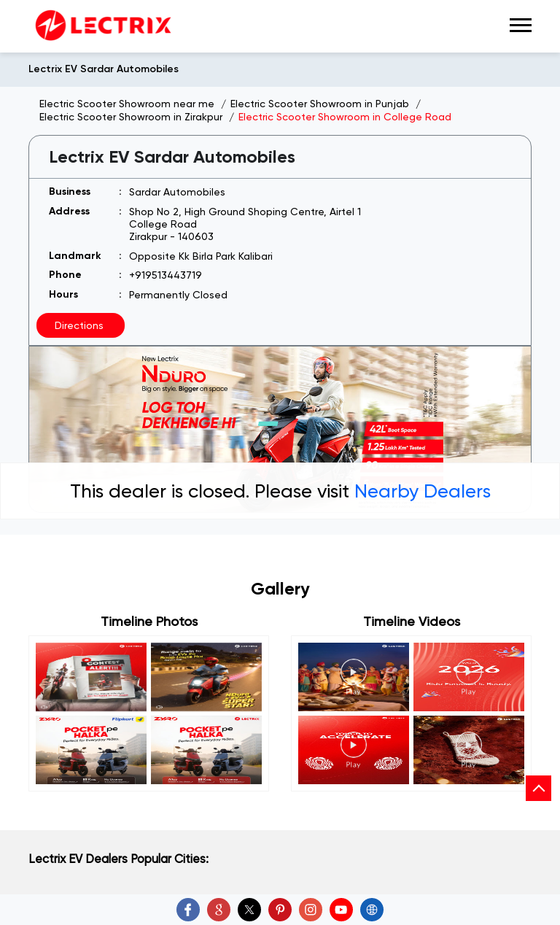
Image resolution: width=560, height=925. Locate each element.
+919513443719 (166, 275)
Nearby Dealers (423, 491)
